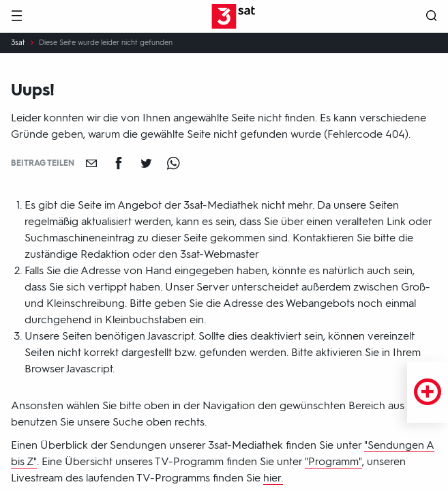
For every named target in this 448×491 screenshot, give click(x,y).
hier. (273, 478)
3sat (18, 43)
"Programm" (333, 461)
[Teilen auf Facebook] (119, 163)
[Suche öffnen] (432, 17)
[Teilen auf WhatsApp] (173, 163)
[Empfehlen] (91, 163)
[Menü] (16, 17)
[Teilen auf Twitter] (146, 163)
